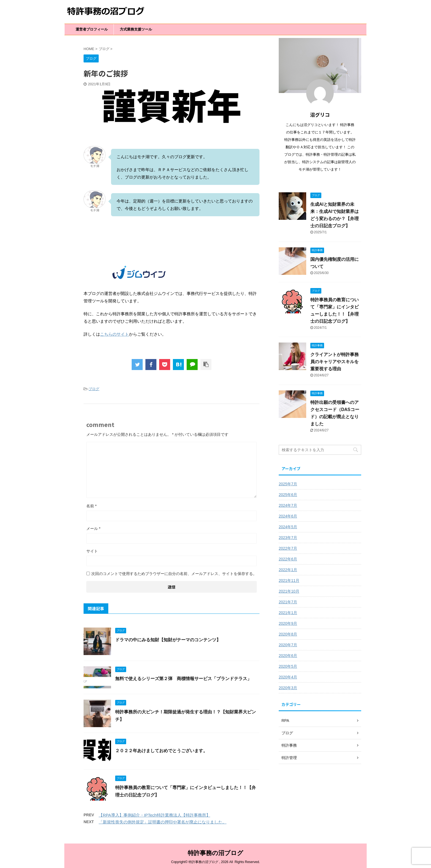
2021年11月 (289, 581)
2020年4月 (288, 677)
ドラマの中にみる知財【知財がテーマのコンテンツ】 (168, 640)
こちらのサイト (114, 334)
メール (93, 529)
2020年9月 (288, 623)
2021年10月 (289, 591)
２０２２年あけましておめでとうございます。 (161, 751)
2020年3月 (288, 688)
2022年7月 (288, 548)
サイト (92, 551)
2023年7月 (288, 538)
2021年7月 (288, 602)
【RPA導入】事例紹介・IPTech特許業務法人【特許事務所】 (154, 815)
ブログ (94, 389)
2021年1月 (288, 613)
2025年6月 (288, 495)
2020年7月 (288, 645)
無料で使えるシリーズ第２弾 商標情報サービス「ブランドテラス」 (183, 679)
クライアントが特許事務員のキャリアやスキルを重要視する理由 (335, 362)
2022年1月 (288, 570)
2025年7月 (288, 484)
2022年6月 (288, 559)
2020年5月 (288, 666)
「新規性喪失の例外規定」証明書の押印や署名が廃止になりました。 (163, 822)
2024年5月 (288, 527)
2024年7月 (288, 505)
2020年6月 (288, 656)
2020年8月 (288, 634)
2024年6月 (288, 516)
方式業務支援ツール (136, 29)
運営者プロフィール (92, 29)
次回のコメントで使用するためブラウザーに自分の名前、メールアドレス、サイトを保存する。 (174, 574)
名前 (91, 506)
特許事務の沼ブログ (215, 851)
